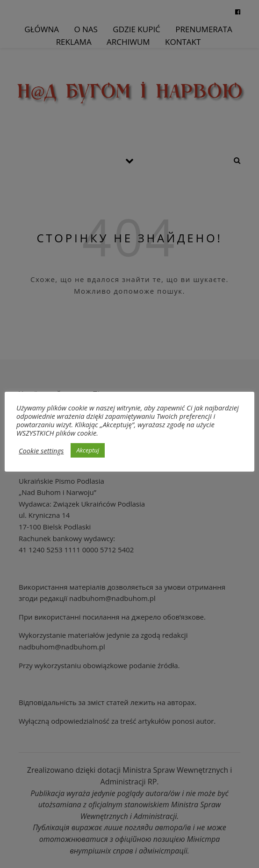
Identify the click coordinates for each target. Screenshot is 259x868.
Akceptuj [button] (88, 450)
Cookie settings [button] (41, 451)
